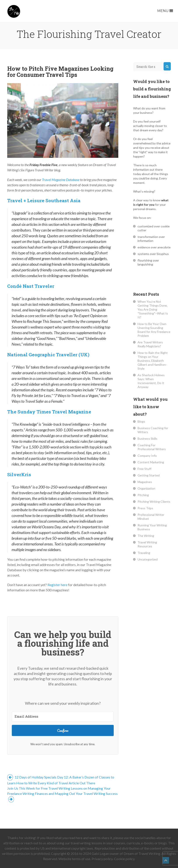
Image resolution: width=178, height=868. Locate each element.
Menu (165, 11)
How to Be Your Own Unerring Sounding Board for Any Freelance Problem (154, 330)
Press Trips (145, 508)
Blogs (141, 421)
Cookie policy (124, 859)
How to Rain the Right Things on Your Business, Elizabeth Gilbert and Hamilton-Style (153, 361)
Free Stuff (144, 469)
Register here (57, 585)
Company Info (147, 456)
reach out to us (35, 843)
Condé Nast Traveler (31, 286)
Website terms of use (74, 859)
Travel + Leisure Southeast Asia (44, 200)
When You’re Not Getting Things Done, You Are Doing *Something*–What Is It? (153, 309)
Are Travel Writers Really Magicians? (150, 344)
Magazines (145, 482)
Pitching (143, 495)
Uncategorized (148, 559)
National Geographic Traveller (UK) (48, 355)
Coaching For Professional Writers (152, 447)
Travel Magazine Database (61, 180)
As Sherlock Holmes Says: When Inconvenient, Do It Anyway (151, 381)
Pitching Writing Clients (154, 502)
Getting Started (149, 475)
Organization (146, 488)
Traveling (144, 553)
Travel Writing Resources (147, 544)
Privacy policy (102, 859)
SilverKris (19, 474)
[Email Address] (63, 716)
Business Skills (147, 438)
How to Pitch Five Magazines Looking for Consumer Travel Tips (60, 72)
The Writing (146, 536)
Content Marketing (151, 462)
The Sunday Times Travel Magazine (49, 412)
